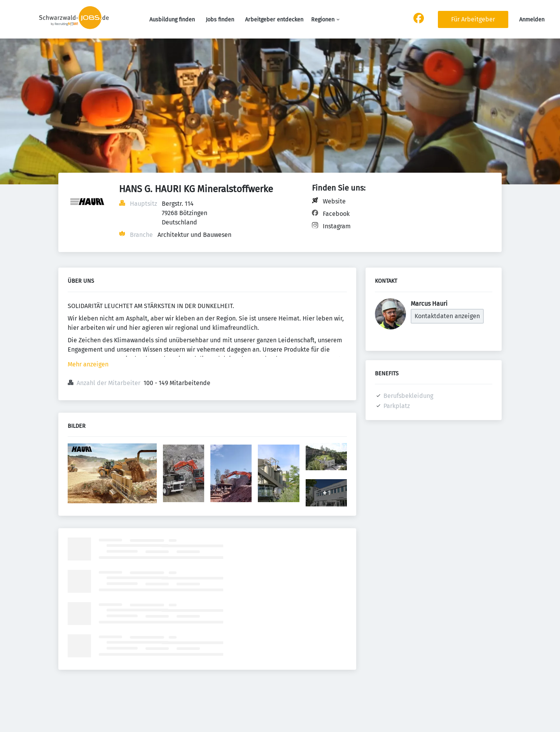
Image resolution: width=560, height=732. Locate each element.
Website (334, 201)
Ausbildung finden (172, 20)
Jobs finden (220, 20)
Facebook (336, 214)
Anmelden (532, 20)
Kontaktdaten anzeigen (447, 316)
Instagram (337, 226)
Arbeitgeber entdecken (274, 20)
